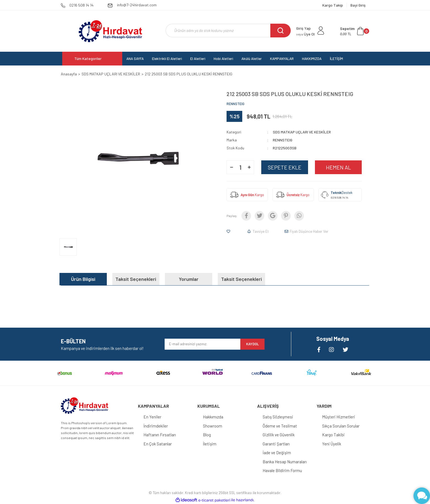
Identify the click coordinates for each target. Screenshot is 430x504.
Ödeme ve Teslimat (280, 426)
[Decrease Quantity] (232, 167)
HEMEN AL (338, 167)
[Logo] (110, 31)
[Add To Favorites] (229, 231)
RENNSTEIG (236, 104)
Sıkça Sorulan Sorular (341, 426)
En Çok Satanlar (158, 444)
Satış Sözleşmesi (278, 417)
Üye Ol (305, 34)
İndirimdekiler (156, 426)
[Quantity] (240, 167)
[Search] (228, 31)
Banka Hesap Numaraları (285, 462)
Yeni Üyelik (332, 444)
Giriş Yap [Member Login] (304, 28)
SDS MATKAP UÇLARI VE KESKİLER (302, 132)
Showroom (213, 426)
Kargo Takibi (333, 435)
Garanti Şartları (276, 444)
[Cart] (355, 31)
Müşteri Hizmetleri (339, 417)
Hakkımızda (213, 417)
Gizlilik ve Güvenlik (279, 435)
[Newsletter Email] (202, 344)
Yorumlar (189, 279)
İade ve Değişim (277, 453)
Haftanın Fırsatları (160, 435)
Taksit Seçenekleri (136, 279)
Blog (207, 435)
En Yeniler (152, 417)
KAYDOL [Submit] (252, 344)
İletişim (210, 444)
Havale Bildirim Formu (282, 470)
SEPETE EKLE (285, 167)
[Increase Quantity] (249, 167)
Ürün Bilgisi (83, 279)
